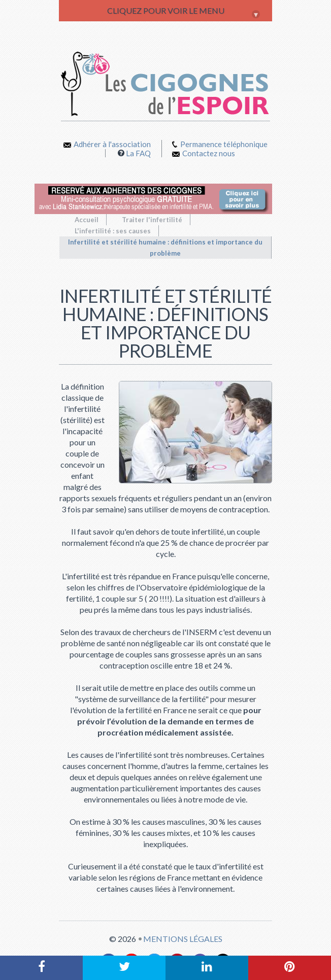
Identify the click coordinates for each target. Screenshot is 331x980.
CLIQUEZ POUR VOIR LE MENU (184, 12)
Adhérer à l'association (107, 144)
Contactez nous (204, 153)
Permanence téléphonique (224, 144)
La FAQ (138, 153)
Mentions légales (183, 939)
